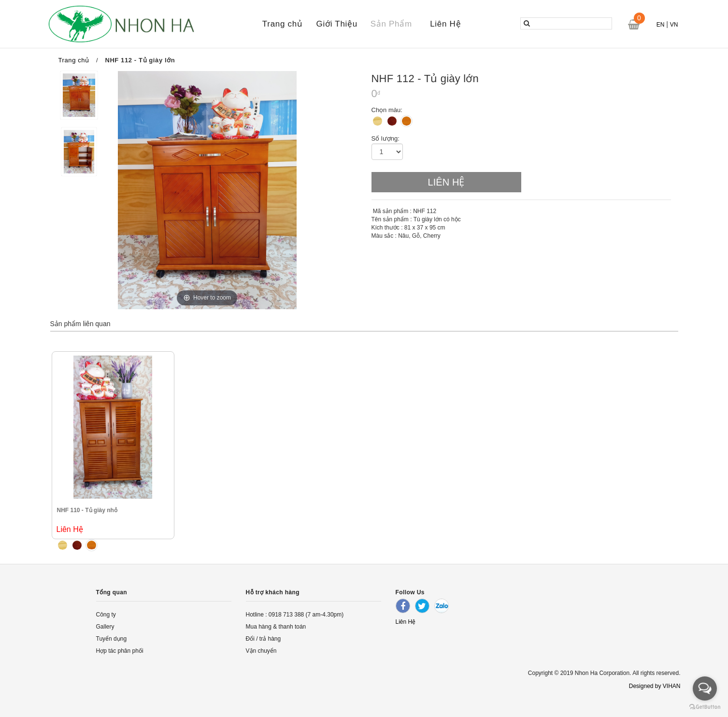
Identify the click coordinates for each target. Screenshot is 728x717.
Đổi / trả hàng (264, 639)
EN (661, 25)
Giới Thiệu (337, 24)
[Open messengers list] (705, 688)
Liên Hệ (445, 24)
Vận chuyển (261, 651)
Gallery (105, 627)
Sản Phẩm (391, 24)
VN (674, 25)
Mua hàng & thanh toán (276, 627)
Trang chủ (283, 24)
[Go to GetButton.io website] (705, 707)
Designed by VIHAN (655, 686)
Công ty (106, 615)
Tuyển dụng (112, 639)
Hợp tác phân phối (120, 651)
